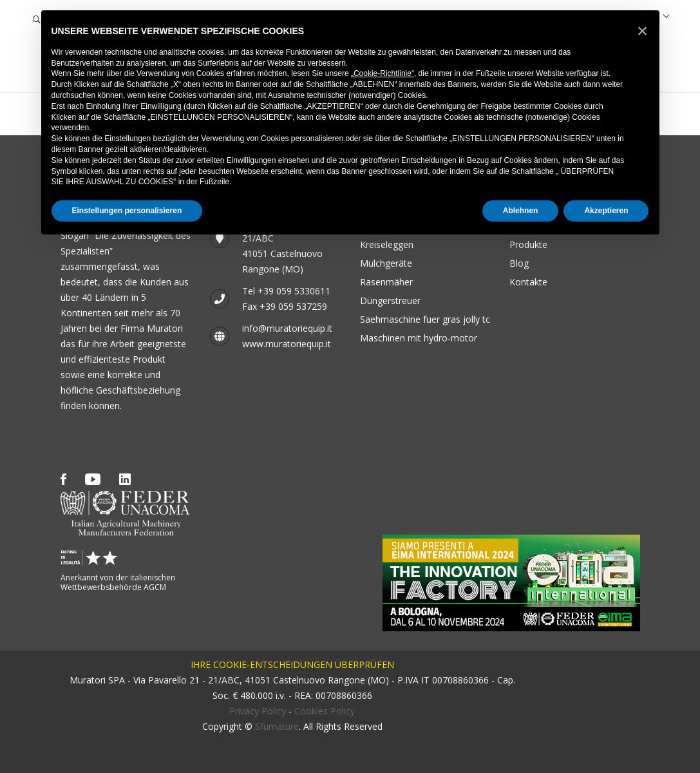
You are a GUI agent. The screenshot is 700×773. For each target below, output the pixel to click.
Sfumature (277, 726)
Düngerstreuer (390, 301)
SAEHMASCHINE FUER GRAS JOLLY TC (425, 319)
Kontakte (528, 282)
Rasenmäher (386, 282)
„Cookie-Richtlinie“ (383, 73)
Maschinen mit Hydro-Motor (419, 338)
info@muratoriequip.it (287, 328)
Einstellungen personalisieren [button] (127, 211)
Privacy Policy (258, 711)
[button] (643, 31)
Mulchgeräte (386, 263)
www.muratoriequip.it (287, 344)
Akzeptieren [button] (606, 211)
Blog (519, 263)
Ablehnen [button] (521, 211)
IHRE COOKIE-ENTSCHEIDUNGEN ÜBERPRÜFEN (292, 664)
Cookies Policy (325, 711)
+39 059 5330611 (294, 291)
